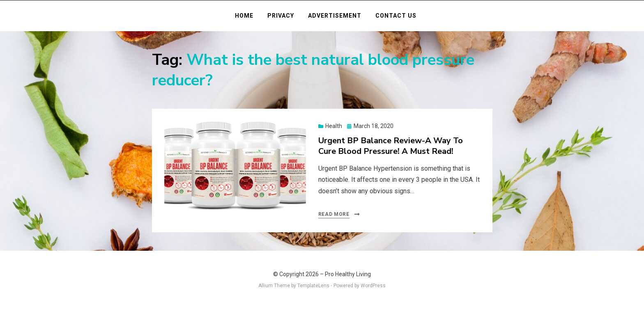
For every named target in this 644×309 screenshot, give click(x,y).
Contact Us (396, 16)
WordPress (373, 286)
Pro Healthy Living (348, 274)
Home (244, 16)
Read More (334, 214)
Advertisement (335, 16)
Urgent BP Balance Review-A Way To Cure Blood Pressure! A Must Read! (391, 146)
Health (334, 126)
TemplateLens (313, 286)
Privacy (281, 16)
